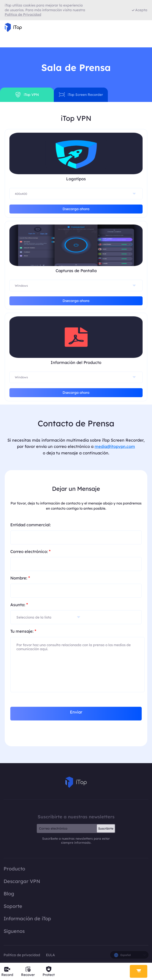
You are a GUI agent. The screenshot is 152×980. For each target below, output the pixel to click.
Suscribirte (106, 828)
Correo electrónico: (30, 551)
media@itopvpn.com (115, 446)
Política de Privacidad (23, 14)
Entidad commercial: (30, 525)
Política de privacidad (22, 955)
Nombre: (20, 578)
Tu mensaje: (23, 631)
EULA (50, 955)
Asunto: (19, 605)
